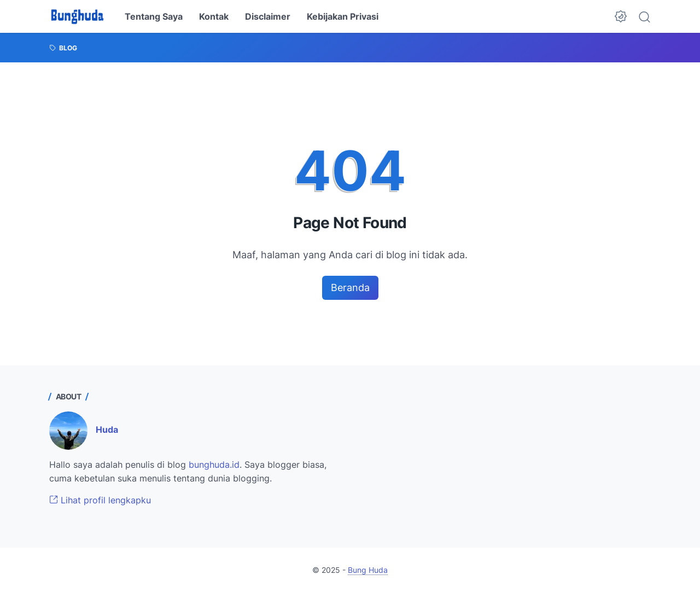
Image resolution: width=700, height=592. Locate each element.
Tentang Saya (154, 16)
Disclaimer (268, 16)
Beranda (350, 288)
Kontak (214, 16)
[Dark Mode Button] (621, 16)
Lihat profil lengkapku (100, 500)
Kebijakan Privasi (343, 16)
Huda (107, 430)
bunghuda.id (214, 465)
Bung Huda (368, 570)
